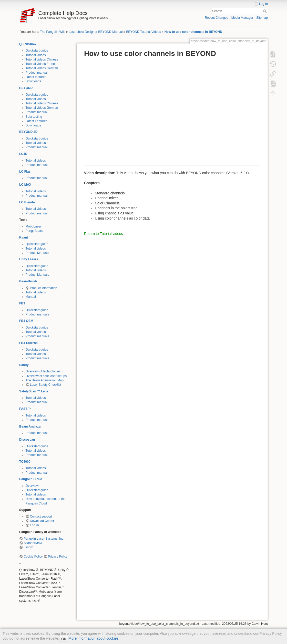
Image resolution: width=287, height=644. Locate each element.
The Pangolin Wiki (53, 32)
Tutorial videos (36, 55)
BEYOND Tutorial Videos (143, 32)
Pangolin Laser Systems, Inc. (44, 539)
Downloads (33, 81)
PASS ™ (25, 409)
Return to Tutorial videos (104, 234)
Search (265, 11)
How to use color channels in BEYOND (193, 32)
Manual (31, 297)
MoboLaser (33, 226)
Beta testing (34, 117)
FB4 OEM (26, 321)
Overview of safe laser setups (46, 376)
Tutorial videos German (42, 68)
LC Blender (28, 202)
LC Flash (26, 172)
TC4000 (25, 462)
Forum (34, 525)
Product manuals (37, 314)
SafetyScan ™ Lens (34, 391)
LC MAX (25, 185)
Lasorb (28, 547)
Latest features (36, 77)
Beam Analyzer (30, 427)
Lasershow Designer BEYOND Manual (96, 32)
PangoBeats (34, 231)
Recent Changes (216, 18)
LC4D (23, 154)
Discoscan (27, 440)
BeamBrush (28, 281)
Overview (32, 486)
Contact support (41, 517)
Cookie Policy (33, 557)
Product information (44, 288)
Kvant (24, 237)
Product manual (37, 73)
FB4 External (29, 343)
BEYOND (26, 88)
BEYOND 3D (28, 132)
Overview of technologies (43, 371)
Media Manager (242, 18)
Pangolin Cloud (31, 479)
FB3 (22, 303)
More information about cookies (93, 638)
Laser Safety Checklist (46, 385)
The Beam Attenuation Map (45, 380)
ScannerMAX (33, 543)
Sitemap (262, 18)
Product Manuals (37, 253)
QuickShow (28, 44)
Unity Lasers (29, 259)
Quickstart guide (37, 51)
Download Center (42, 521)
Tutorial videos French (41, 64)
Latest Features (37, 121)
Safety (24, 365)
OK (64, 639)
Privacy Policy (58, 557)
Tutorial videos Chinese (42, 60)
